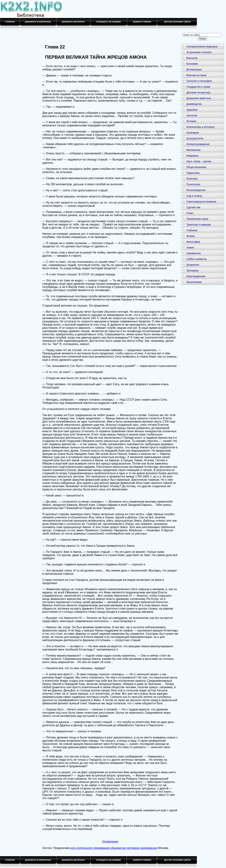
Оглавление (110, 842)
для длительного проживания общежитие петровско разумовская (114, 848)
